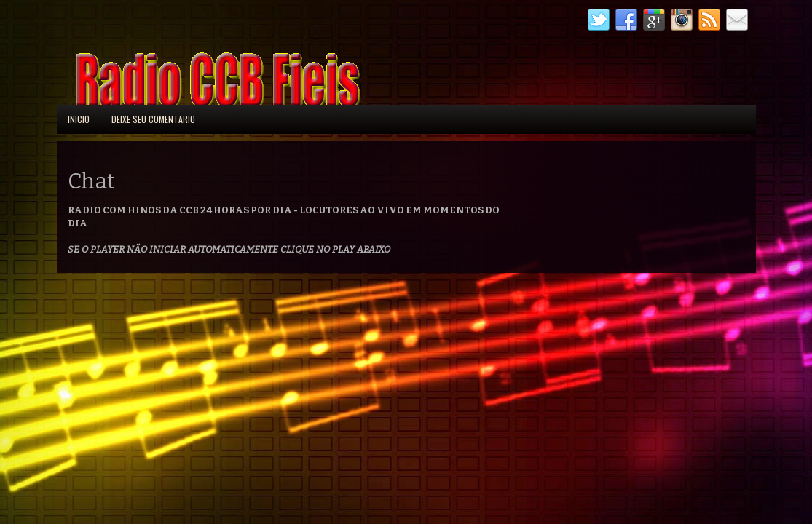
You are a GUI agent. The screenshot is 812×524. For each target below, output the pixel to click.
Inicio (79, 119)
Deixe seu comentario (153, 119)
